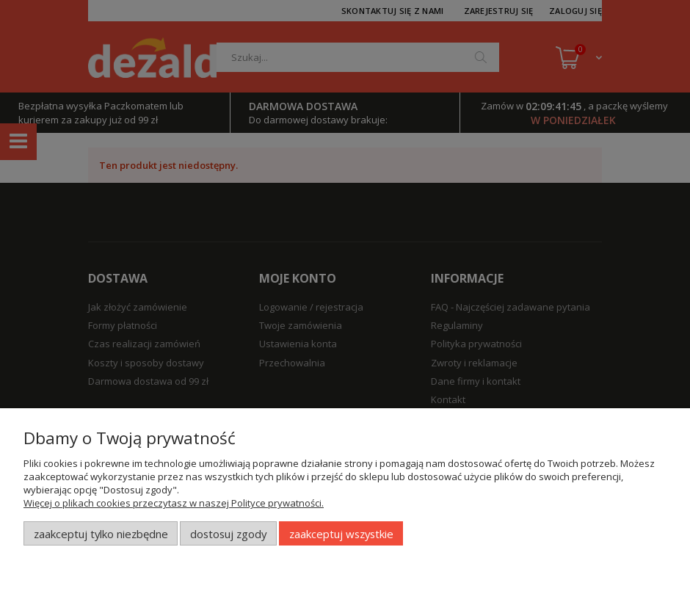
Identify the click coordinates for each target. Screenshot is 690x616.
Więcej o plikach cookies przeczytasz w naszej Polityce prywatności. (174, 503)
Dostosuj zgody (228, 534)
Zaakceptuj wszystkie (341, 534)
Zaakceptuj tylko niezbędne (101, 534)
